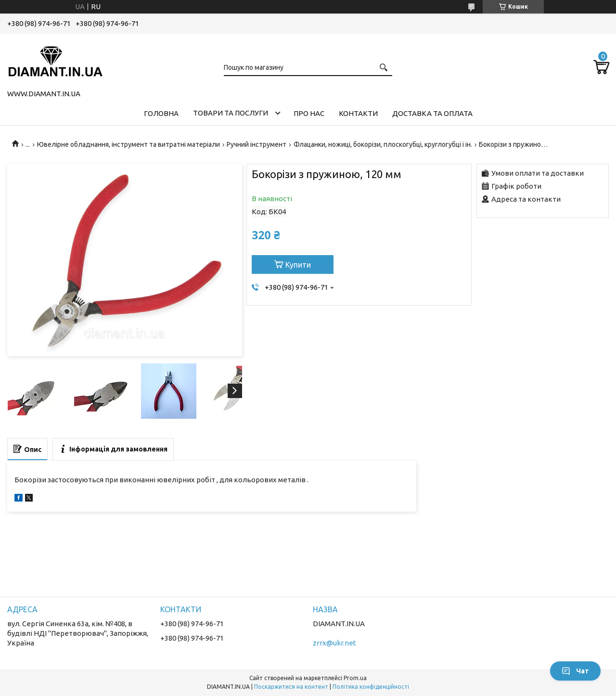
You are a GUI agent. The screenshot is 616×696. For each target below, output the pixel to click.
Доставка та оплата (432, 113)
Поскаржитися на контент (291, 687)
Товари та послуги (231, 113)
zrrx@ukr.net (334, 643)
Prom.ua (355, 678)
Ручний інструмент (257, 144)
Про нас (309, 113)
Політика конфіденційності (371, 687)
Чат (575, 671)
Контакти (358, 113)
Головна (161, 113)
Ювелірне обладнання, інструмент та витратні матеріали (128, 144)
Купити (298, 265)
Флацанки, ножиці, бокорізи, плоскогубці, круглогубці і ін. (383, 144)
